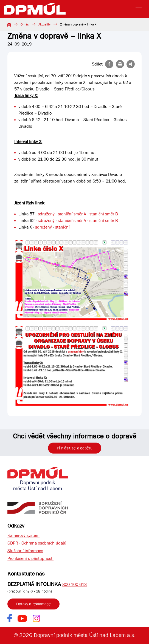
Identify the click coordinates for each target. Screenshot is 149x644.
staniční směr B (104, 214)
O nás (25, 24)
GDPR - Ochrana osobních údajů (37, 543)
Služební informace (25, 551)
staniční (62, 227)
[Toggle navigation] (140, 9)
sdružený (46, 214)
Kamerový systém (23, 535)
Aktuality (44, 24)
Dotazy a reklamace (33, 604)
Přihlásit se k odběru (75, 448)
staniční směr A (72, 214)
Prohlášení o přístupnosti (30, 558)
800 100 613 (74, 584)
